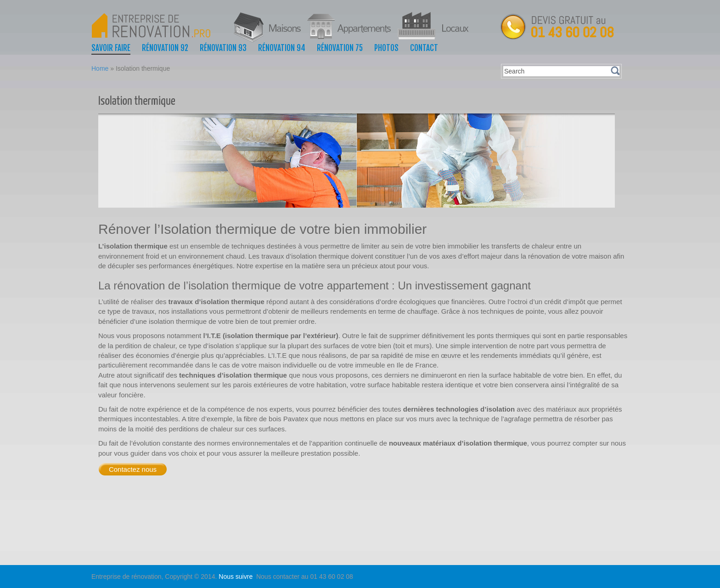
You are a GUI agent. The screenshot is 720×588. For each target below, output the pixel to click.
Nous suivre (236, 577)
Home (100, 68)
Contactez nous (133, 469)
